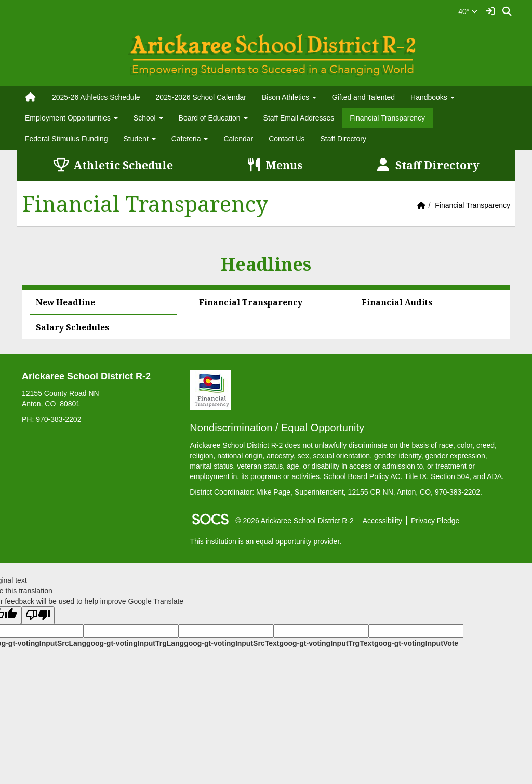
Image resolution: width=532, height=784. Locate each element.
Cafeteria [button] (190, 139)
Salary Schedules (72, 327)
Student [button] (140, 139)
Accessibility (382, 521)
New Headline (65, 302)
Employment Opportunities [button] (71, 118)
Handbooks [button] (433, 97)
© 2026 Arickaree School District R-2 (294, 521)
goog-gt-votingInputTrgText (326, 643)
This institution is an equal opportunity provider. (265, 541)
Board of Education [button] (213, 118)
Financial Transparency (387, 118)
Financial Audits (397, 302)
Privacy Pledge (435, 521)
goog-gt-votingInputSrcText (231, 643)
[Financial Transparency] (210, 389)
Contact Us (287, 139)
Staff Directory (343, 139)
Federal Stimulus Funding (66, 139)
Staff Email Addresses (299, 118)
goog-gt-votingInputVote (416, 643)
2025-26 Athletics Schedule (96, 97)
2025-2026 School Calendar (201, 97)
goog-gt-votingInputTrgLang (135, 643)
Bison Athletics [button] (289, 97)
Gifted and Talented (363, 97)
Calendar (238, 139)
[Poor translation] (38, 615)
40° (468, 11)
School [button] (148, 118)
